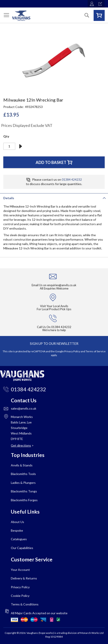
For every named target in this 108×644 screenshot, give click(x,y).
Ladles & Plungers (23, 483)
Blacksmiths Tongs (24, 491)
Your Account (20, 570)
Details (9, 198)
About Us (17, 522)
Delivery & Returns (24, 578)
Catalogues (19, 539)
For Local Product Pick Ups (54, 309)
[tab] (54, 198)
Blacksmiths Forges (24, 500)
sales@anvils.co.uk (24, 408)
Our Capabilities (22, 548)
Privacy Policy (72, 351)
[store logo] (21, 16)
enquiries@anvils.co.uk (62, 285)
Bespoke (17, 530)
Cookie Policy (20, 596)
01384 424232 (72, 179)
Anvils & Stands (22, 465)
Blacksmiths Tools (23, 474)
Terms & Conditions (25, 604)
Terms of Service (96, 351)
